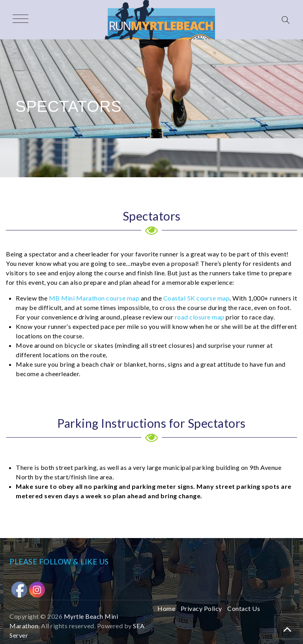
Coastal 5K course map (197, 298)
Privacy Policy (201, 608)
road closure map (200, 317)
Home (166, 608)
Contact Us (244, 608)
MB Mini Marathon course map (94, 298)
